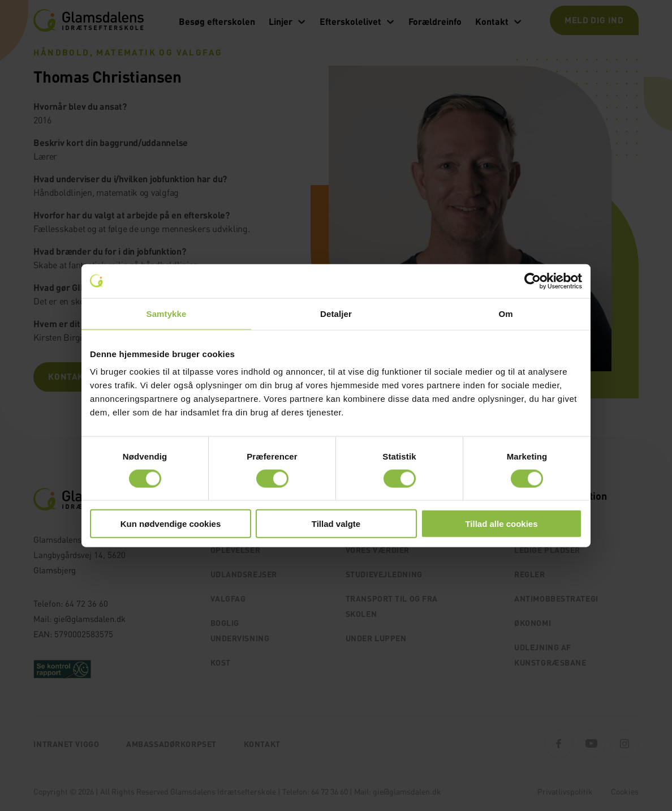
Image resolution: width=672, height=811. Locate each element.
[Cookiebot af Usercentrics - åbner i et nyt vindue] (533, 281)
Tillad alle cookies (501, 524)
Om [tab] (505, 313)
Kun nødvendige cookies (171, 524)
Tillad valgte (336, 524)
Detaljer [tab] (336, 313)
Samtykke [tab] (167, 313)
